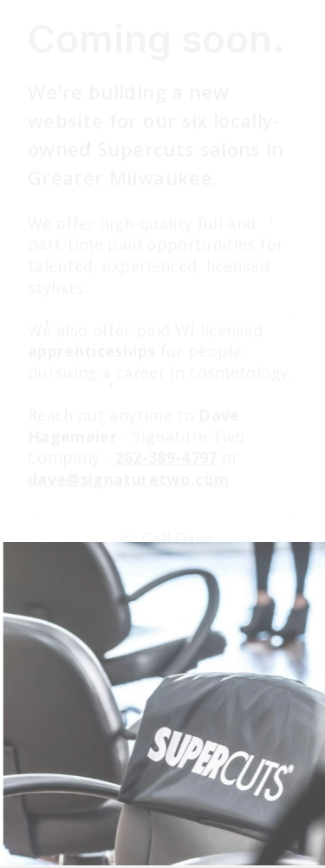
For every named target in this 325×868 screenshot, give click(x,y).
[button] (162, 539)
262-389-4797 (166, 459)
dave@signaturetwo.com (128, 480)
